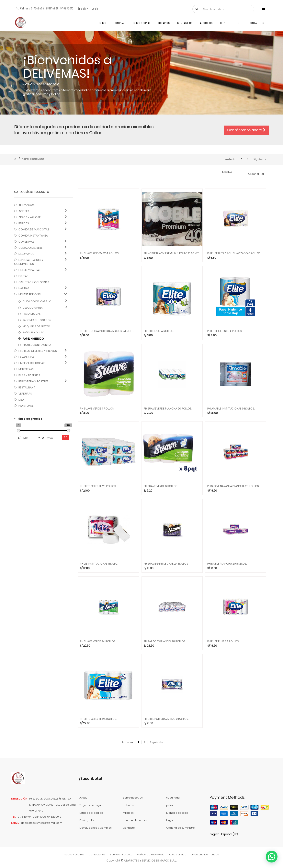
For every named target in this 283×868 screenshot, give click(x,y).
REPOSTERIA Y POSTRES (33, 381)
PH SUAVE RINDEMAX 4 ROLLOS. (100, 253)
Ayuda (83, 798)
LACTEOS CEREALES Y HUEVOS (38, 351)
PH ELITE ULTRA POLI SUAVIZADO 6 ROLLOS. (234, 253)
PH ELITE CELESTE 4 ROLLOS (225, 331)
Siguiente (260, 159)
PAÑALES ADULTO (33, 333)
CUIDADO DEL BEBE (30, 248)
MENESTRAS (26, 369)
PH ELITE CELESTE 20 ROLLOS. (98, 486)
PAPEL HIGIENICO (33, 159)
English (215, 834)
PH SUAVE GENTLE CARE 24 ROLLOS (166, 564)
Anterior (231, 159)
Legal (170, 820)
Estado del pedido (91, 813)
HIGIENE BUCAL (32, 314)
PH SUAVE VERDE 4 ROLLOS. (97, 409)
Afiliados (128, 813)
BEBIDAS (24, 223)
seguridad (173, 798)
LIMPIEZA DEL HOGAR (32, 363)
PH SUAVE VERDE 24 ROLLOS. (98, 641)
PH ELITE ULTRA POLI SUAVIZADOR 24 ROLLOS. (108, 331)
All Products (27, 205)
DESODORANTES (33, 308)
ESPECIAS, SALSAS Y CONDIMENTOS (29, 262)
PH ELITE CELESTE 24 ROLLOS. (98, 719)
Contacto (129, 828)
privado (171, 805)
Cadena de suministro (181, 828)
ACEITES (24, 211)
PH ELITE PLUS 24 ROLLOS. (223, 641)
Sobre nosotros (133, 798)
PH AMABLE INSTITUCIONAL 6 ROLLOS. (231, 409)
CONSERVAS (26, 242)
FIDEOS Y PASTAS (29, 270)
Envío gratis (87, 820)
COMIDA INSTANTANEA (33, 236)
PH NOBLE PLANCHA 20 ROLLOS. (227, 564)
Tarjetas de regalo (91, 805)
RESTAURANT (27, 387)
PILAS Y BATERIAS (29, 375)
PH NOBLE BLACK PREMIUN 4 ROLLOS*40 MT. (172, 253)
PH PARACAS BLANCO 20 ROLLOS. (165, 641)
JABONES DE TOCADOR (37, 320)
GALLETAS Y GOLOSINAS (34, 282)
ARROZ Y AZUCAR (30, 217)
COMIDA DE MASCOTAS (34, 229)
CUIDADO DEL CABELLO (37, 301)
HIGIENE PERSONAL (30, 294)
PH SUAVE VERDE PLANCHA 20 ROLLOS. (168, 409)
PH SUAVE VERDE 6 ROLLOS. (161, 486)
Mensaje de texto (177, 813)
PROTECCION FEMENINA (37, 345)
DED (21, 400)
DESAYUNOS (26, 254)
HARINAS (24, 288)
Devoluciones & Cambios (96, 828)
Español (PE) (230, 834)
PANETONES (26, 406)
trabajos (128, 805)
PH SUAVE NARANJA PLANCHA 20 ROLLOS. (233, 486)
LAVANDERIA (26, 357)
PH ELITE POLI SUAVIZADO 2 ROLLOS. (166, 719)
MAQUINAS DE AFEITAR (36, 326)
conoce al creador (135, 820)
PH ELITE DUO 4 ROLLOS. (159, 331)
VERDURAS (25, 394)
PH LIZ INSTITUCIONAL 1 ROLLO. (99, 564)
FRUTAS (23, 276)
